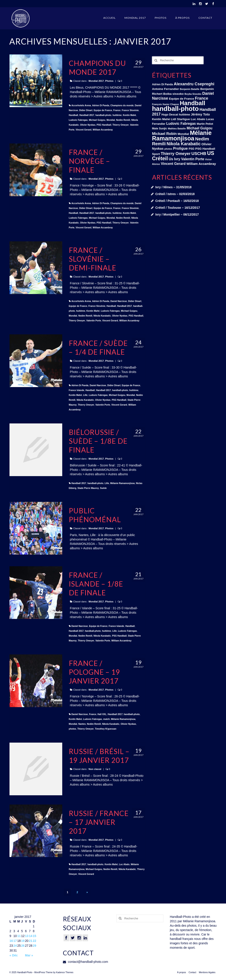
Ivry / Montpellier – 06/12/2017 (177, 214)
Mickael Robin (164, 134)
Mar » (29, 955)
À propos (182, 18)
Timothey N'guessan (106, 729)
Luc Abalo (124, 864)
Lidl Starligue (180, 119)
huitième (117, 115)
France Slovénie (130, 110)
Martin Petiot (205, 124)
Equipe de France (103, 110)
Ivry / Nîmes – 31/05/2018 (173, 187)
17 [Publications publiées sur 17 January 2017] (15, 941)
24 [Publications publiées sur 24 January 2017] (15, 946)
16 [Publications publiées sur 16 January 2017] (11, 941)
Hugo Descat (170, 115)
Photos (161, 18)
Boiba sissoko (174, 94)
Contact (205, 18)
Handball (73, 115)
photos (73, 729)
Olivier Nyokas (88, 125)
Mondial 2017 (135, 18)
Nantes (82, 724)
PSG (192, 149)
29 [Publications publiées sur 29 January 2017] (34, 946)
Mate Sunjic (160, 129)
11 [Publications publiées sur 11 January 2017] (19, 936)
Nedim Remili (123, 120)
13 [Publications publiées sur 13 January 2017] (27, 936)
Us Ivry (174, 159)
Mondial (111, 120)
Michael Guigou (97, 120)
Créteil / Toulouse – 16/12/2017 (178, 208)
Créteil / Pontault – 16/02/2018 (177, 201)
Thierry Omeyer (121, 125)
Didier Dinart (86, 110)
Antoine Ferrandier (166, 89)
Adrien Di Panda (101, 105)
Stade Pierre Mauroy (88, 488)
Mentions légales (207, 972)
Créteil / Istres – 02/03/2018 (175, 194)
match (106, 719)
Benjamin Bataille (190, 89)
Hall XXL (102, 714)
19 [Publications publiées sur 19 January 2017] (23, 941)
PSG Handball (104, 125)
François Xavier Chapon (166, 104)
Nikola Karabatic (102, 316)
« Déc (14, 955)
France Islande (77, 390)
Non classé (95, 769)
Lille (85, 395)
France (117, 110)
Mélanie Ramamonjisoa (123, 483)
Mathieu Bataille (177, 129)
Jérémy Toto (200, 114)
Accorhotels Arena (81, 105)
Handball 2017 (87, 115)
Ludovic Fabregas (78, 120)
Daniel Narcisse (119, 301)
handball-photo (103, 115)
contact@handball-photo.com (86, 962)
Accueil (109, 18)
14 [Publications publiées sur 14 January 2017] (31, 936)
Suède (103, 488)
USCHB (199, 154)
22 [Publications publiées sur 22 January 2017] (34, 941)
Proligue (180, 148)
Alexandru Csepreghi (194, 84)
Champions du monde (122, 105)
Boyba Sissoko (193, 94)
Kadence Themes (65, 972)
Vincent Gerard (84, 130)
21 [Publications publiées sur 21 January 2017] (31, 941)
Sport (156, 154)
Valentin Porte (94, 321)
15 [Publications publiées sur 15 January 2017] (34, 936)
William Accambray (103, 130)
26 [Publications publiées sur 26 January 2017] (23, 946)
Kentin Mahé (129, 115)
